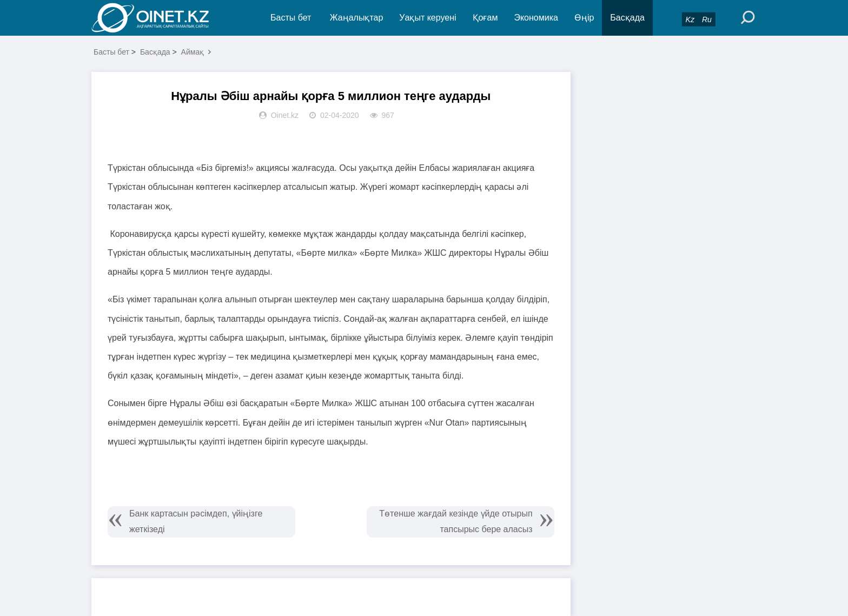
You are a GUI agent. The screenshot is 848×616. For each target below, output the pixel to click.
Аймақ (193, 52)
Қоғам (485, 18)
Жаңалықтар (357, 18)
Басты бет (291, 18)
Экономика (536, 18)
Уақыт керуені (428, 18)
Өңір (584, 18)
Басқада (627, 18)
